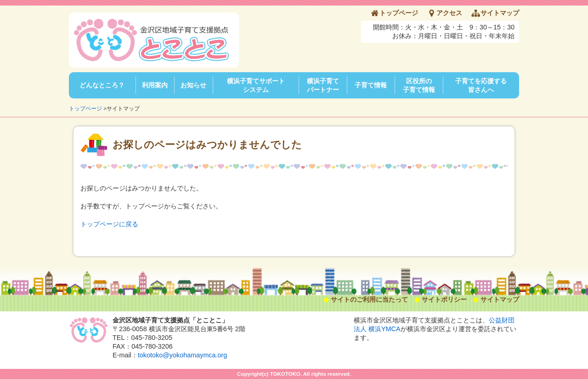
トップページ (399, 13)
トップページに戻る (109, 224)
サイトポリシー (444, 299)
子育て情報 (371, 85)
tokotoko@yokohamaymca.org (183, 355)
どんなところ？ (102, 85)
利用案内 (155, 85)
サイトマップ (500, 13)
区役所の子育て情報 (419, 85)
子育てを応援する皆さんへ (481, 85)
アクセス (449, 13)
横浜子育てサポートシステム (256, 85)
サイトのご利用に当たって (369, 299)
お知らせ (193, 85)
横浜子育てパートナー (323, 85)
